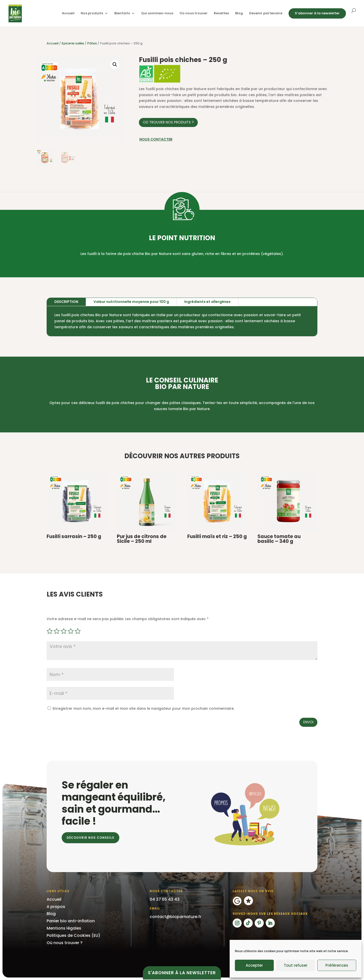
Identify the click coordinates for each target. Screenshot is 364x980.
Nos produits (92, 14)
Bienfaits (122, 14)
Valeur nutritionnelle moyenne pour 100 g (131, 302)
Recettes (221, 14)
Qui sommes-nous (157, 14)
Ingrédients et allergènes (207, 302)
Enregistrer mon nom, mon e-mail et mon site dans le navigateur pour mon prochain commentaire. (144, 708)
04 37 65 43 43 (165, 899)
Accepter (254, 965)
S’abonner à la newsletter (317, 13)
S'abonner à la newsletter (182, 973)
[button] (115, 64)
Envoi (308, 722)
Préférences (337, 965)
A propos (56, 907)
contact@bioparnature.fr (175, 917)
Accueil (68, 14)
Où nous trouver (194, 14)
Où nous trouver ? (65, 943)
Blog (239, 14)
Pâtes (92, 43)
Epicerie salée (73, 43)
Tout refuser (296, 965)
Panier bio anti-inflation (71, 921)
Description (66, 302)
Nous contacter (156, 139)
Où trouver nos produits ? (168, 122)
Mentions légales (64, 928)
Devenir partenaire (266, 14)
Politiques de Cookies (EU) (73, 935)
